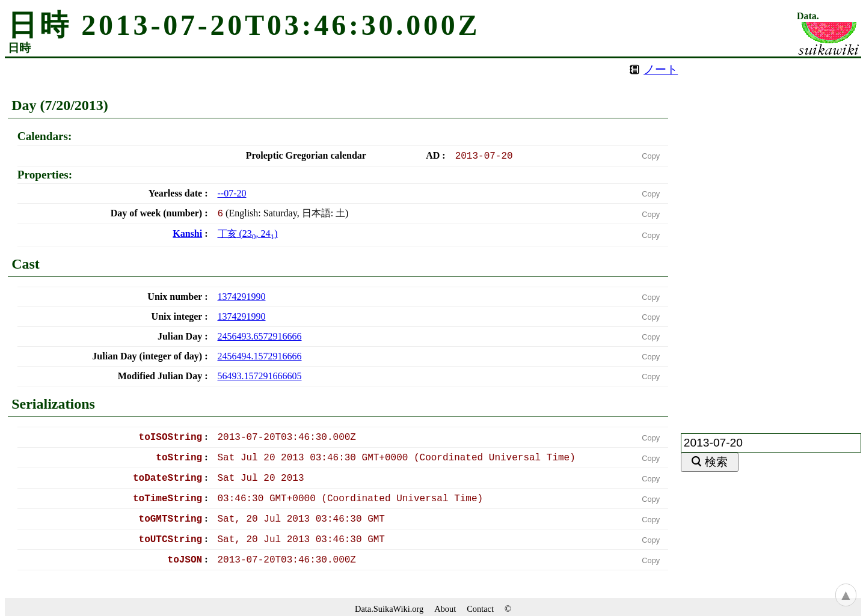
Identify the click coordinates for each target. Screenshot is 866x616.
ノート (661, 69)
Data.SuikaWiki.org (389, 609)
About (445, 609)
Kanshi (187, 233)
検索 (716, 462)
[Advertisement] (771, 239)
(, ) (248, 233)
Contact (480, 609)
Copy (651, 156)
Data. (808, 16)
